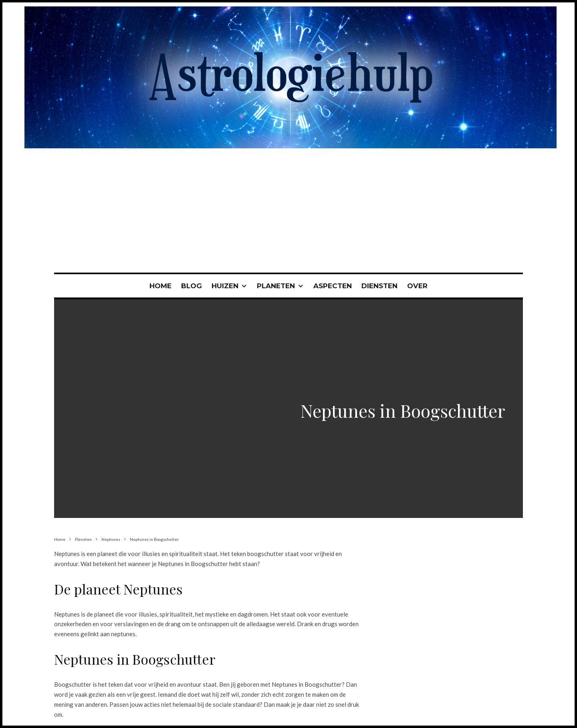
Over (417, 286)
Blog (192, 286)
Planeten (276, 286)
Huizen (225, 286)
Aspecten (333, 286)
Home (160, 286)
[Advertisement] (288, 212)
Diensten (379, 286)
